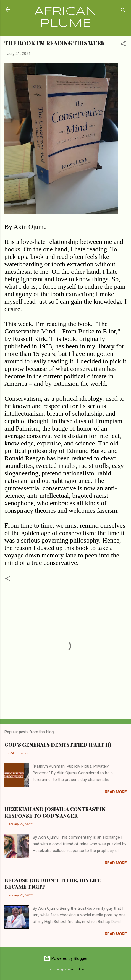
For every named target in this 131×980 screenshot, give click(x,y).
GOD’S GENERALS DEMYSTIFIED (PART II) (58, 745)
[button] (123, 45)
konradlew (78, 969)
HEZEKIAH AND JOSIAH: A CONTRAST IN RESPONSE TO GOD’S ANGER (55, 812)
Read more (116, 792)
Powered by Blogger (66, 958)
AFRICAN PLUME (65, 18)
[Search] (123, 11)
